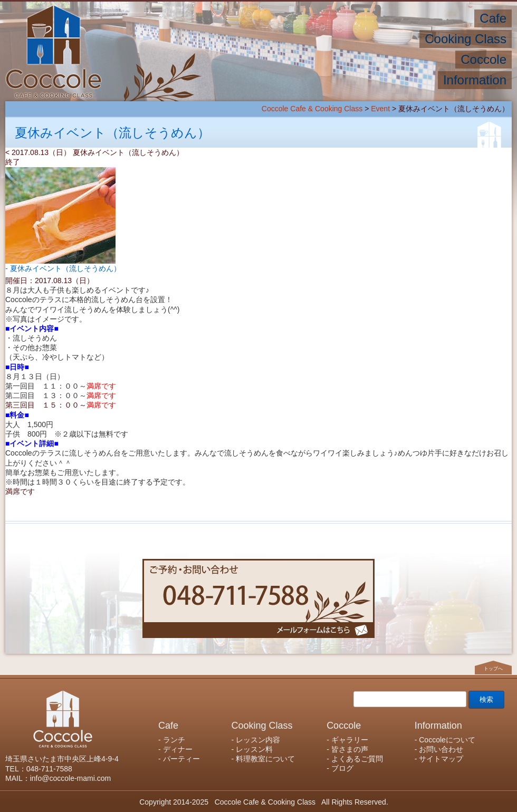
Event (380, 109)
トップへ (493, 669)
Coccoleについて (447, 740)
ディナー (178, 749)
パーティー (181, 759)
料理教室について (265, 759)
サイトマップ (441, 759)
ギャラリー (350, 740)
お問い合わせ (441, 749)
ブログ (342, 768)
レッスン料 (254, 749)
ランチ (174, 740)
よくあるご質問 (357, 759)
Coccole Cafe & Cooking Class (312, 109)
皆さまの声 (350, 749)
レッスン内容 (258, 740)
